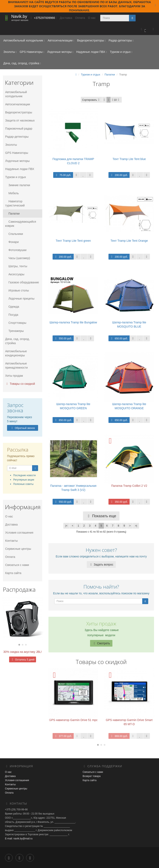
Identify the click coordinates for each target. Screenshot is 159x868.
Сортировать (92, 100)
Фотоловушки (16, 250)
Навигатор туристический (15, 203)
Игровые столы (17, 290)
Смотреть (101, 643)
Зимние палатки (17, 185)
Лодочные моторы (60, 52)
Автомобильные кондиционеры (16, 353)
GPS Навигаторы (32, 52)
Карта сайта (13, 573)
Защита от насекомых (20, 120)
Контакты (11, 541)
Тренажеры (14, 331)
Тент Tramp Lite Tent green (73, 241)
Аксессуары (14, 274)
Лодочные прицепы (20, 299)
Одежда (12, 307)
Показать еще (101, 516)
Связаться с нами (17, 565)
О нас (92, 18)
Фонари (12, 242)
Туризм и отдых (121, 52)
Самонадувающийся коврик (20, 224)
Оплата (80, 18)
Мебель (12, 193)
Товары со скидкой (20, 384)
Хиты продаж (14, 376)
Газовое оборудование (22, 282)
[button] (143, 29)
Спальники (14, 234)
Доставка (66, 18)
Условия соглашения (19, 533)
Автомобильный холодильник (24, 40)
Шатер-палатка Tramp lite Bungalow (73, 322)
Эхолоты (10, 52)
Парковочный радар (19, 129)
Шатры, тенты (16, 266)
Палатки (12, 214)
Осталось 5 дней (22, 660)
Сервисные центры (18, 549)
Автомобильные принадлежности (16, 365)
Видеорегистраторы (91, 40)
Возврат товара (92, 776)
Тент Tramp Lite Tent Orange (129, 241)
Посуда (11, 315)
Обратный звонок (23, 428)
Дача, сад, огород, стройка (22, 63)
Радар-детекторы (121, 40)
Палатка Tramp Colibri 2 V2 (129, 486)
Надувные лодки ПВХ (92, 52)
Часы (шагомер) (17, 258)
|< (66, 526)
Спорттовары (16, 323)
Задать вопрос (101, 565)
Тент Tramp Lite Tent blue (129, 159)
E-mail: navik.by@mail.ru (19, 839)
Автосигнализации (61, 40)
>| (136, 526)
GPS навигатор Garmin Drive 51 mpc (73, 720)
